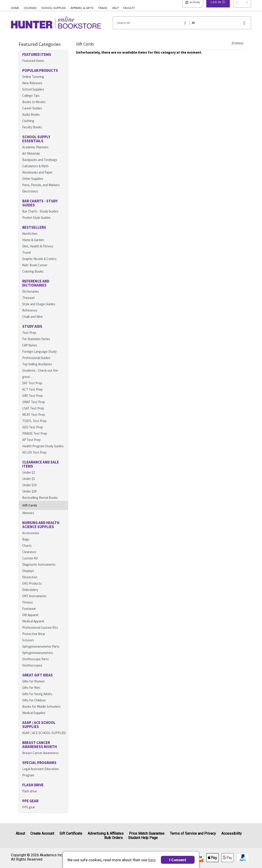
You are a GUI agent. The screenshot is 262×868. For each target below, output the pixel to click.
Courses (30, 8)
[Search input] (182, 29)
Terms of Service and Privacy (193, 833)
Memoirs (28, 519)
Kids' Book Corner (35, 271)
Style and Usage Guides (39, 310)
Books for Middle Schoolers (41, 712)
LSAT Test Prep (33, 414)
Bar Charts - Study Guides (40, 217)
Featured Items (33, 67)
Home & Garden (33, 246)
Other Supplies (33, 184)
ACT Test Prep (32, 395)
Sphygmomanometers (38, 659)
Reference (30, 316)
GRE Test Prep (32, 401)
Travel (27, 258)
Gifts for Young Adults (37, 700)
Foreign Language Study (39, 357)
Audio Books (31, 120)
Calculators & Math (35, 172)
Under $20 (29, 497)
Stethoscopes (32, 671)
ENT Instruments (34, 602)
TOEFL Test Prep (34, 427)
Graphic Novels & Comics (39, 265)
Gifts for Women (33, 687)
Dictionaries (31, 297)
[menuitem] (16, 7)
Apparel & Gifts (82, 8)
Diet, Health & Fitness (38, 252)
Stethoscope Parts (36, 665)
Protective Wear (34, 640)
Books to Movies (34, 108)
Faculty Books (32, 133)
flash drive (30, 797)
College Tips (31, 101)
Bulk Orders (113, 838)
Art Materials (31, 159)
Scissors (28, 646)
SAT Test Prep (32, 389)
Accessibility (232, 833)
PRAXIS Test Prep (35, 439)
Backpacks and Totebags (40, 166)
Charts (27, 551)
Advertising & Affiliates (106, 833)
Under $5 (29, 485)
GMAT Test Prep (34, 408)
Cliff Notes (30, 351)
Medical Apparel (33, 627)
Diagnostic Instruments (39, 570)
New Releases (32, 89)
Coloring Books (33, 277)
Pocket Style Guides (36, 223)
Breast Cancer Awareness (40, 759)
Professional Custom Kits (40, 633)
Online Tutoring (33, 83)
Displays (28, 577)
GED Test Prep (33, 433)
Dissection (30, 583)
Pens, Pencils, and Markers (41, 191)
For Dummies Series (36, 345)
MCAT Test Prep (34, 420)
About (20, 833)
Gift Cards (30, 511)
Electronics (30, 197)
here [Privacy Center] (152, 860)
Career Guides (32, 114)
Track (103, 8)
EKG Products (32, 589)
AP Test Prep (31, 446)
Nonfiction (30, 239)
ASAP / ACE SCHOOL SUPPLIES (44, 739)
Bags (26, 545)
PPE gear (29, 813)
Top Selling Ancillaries (37, 370)
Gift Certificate (71, 833)
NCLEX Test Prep (34, 458)
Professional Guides (36, 364)
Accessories (31, 539)
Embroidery (30, 596)
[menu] (242, 8)
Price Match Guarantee (147, 833)
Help (115, 8)
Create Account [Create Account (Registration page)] (42, 833)
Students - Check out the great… (40, 379)
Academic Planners (35, 153)
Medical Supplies (34, 719)
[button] (242, 8)
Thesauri (28, 304)
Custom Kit (30, 564)
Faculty (129, 8)
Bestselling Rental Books (40, 503)
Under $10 (29, 491)
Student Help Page (143, 838)
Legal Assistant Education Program (40, 778)
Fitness (28, 608)
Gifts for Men (31, 693)
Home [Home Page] (15, 8)
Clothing (28, 127)
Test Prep (29, 338)
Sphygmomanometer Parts (41, 652)
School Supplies (54, 8)
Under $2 (29, 478)
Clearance (29, 558)
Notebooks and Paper (37, 178)
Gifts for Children (34, 706)
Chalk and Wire (32, 322)
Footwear (29, 614)
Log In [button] (193, 8)
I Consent (178, 860)
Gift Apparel (30, 621)
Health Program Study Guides (43, 452)
